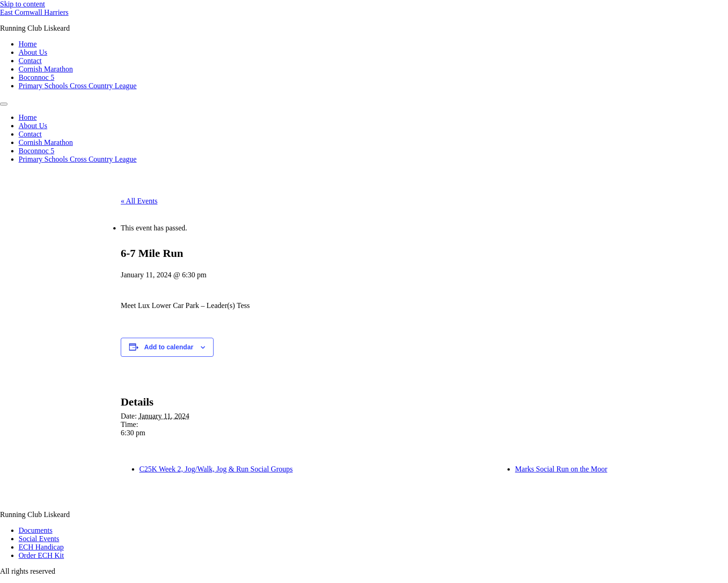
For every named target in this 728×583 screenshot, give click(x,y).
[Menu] (4, 104)
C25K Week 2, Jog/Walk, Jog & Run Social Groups (216, 469)
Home (28, 44)
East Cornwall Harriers (34, 12)
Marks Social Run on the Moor (561, 469)
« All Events (139, 201)
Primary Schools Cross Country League (78, 86)
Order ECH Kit (41, 555)
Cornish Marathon (46, 69)
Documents (36, 530)
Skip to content (23, 4)
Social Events (39, 539)
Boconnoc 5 (36, 77)
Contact (30, 61)
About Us (33, 52)
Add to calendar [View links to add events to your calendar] (169, 347)
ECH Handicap (41, 547)
